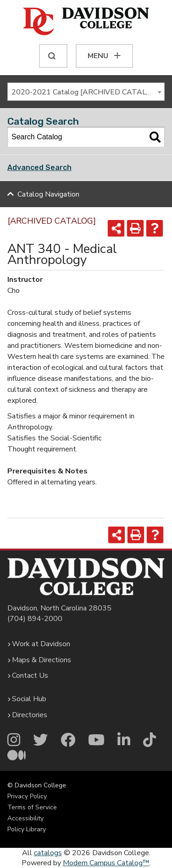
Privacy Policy (27, 796)
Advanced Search (39, 168)
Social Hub (29, 699)
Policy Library (27, 829)
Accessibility (25, 818)
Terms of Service (32, 807)
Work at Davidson (41, 644)
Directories (30, 715)
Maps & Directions (42, 660)
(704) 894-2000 (35, 619)
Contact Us (30, 676)
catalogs (48, 853)
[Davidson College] (86, 22)
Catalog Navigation (48, 194)
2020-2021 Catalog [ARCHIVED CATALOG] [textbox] (85, 92)
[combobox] (86, 92)
